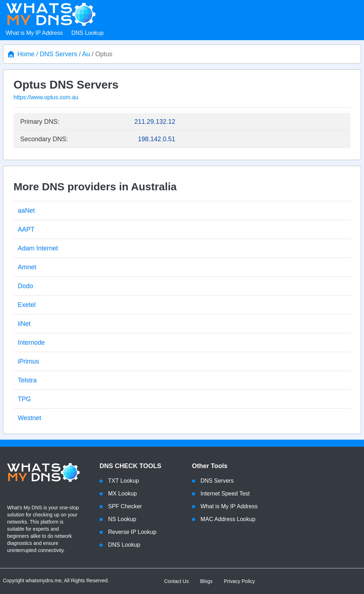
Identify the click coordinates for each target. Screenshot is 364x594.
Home (26, 54)
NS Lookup (122, 519)
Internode (31, 343)
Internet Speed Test (225, 494)
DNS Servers (217, 481)
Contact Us (176, 581)
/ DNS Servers (56, 54)
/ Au (84, 54)
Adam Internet (38, 248)
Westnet (30, 418)
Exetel (27, 305)
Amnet (27, 267)
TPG (24, 399)
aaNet (26, 211)
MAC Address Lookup (228, 519)
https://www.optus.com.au (46, 97)
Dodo (25, 286)
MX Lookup (122, 494)
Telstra (27, 380)
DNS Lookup (88, 33)
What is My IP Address (34, 33)
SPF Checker (125, 506)
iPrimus (28, 361)
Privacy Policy (239, 581)
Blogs (206, 581)
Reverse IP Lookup (132, 532)
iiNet (24, 324)
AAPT (26, 229)
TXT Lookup (124, 481)
